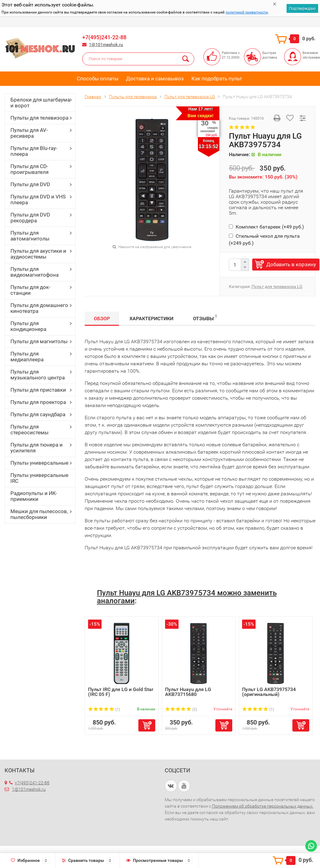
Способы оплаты (98, 79)
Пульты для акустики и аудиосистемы (38, 254)
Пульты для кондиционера (28, 326)
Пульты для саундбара (38, 414)
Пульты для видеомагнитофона (35, 272)
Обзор (102, 319)
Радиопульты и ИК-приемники (34, 496)
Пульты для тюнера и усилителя (37, 448)
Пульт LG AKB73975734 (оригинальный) (269, 692)
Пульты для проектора (38, 402)
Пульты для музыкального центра (38, 375)
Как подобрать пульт (217, 79)
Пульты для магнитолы (39, 341)
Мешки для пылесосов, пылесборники (39, 514)
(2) (181, 709)
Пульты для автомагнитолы (30, 236)
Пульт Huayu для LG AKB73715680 (188, 692)
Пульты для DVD (30, 184)
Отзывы (205, 318)
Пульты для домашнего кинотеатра (39, 308)
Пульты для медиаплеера (27, 357)
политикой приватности (247, 12)
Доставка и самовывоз (155, 79)
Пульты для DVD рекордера (30, 218)
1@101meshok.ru (106, 44)
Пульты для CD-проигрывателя (29, 169)
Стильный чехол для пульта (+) (264, 239)
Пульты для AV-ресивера (29, 133)
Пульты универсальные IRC (39, 478)
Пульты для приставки (38, 390)
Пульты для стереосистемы (29, 430)
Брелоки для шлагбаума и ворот (40, 103)
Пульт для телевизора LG (277, 286)
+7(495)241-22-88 (104, 37)
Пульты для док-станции (30, 290)
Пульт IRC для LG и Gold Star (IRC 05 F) (121, 692)
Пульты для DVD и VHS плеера (38, 200)
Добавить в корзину (291, 264)
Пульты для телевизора (39, 118)
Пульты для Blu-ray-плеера (34, 151)
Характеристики (151, 319)
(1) (104, 709)
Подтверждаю (302, 8)
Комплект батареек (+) (266, 227)
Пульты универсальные (39, 463)
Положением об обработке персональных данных (263, 806)
